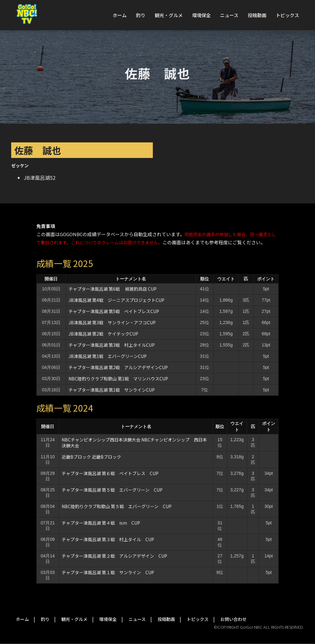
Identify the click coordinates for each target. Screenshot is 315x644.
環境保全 (201, 15)
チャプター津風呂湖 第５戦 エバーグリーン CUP (112, 490)
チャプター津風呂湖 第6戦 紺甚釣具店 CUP (113, 289)
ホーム (120, 15)
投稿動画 (257, 15)
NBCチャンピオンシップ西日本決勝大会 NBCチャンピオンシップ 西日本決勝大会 (134, 443)
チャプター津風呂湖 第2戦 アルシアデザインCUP (118, 367)
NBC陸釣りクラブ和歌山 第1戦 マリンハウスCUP (118, 379)
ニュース (229, 15)
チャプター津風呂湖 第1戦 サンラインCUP (112, 390)
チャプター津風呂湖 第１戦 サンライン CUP (108, 572)
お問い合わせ (233, 619)
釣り (141, 15)
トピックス (287, 15)
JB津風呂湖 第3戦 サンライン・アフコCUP (112, 322)
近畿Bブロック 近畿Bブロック (91, 457)
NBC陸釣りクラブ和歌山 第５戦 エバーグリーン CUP (117, 506)
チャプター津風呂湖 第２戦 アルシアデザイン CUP (114, 556)
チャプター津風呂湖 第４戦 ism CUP (101, 523)
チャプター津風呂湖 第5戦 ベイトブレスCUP (114, 311)
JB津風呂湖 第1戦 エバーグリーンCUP (108, 356)
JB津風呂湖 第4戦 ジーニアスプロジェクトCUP (116, 300)
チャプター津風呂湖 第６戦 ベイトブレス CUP (110, 473)
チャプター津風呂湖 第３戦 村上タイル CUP (108, 539)
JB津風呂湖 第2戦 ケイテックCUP (103, 334)
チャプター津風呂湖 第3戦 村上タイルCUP (112, 345)
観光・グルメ (169, 15)
